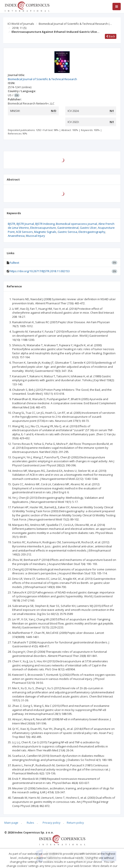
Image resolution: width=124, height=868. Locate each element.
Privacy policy (52, 823)
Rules (30, 823)
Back (111, 36)
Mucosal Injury (35, 236)
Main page (11, 823)
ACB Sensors (24, 232)
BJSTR (12, 224)
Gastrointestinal (68, 228)
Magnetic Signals (45, 232)
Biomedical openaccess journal (76, 224)
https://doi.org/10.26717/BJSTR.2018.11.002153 (40, 271)
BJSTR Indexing (45, 224)
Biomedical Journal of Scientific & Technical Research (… (75, 24)
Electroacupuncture (43, 228)
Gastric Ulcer (88, 228)
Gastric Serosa (67, 232)
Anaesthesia (16, 236)
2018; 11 (19, 28)
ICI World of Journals (21, 24)
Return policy (75, 823)
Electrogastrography (92, 232)
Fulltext (14, 263)
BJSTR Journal (25, 224)
